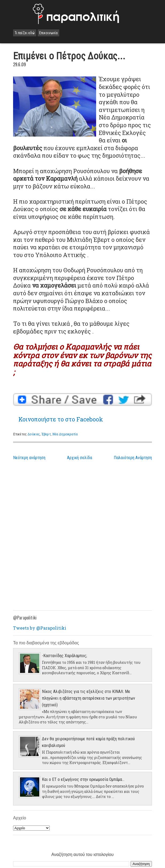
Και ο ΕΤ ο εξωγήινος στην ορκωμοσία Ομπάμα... (83, 779)
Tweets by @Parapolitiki (40, 628)
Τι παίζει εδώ (25, 33)
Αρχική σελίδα (80, 458)
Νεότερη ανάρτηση (29, 458)
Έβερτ (46, 434)
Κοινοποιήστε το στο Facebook (61, 419)
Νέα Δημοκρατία (65, 434)
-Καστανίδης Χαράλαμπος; (64, 656)
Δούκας (34, 434)
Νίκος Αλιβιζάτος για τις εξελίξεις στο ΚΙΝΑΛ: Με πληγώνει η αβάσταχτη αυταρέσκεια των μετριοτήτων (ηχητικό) (89, 698)
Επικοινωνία (48, 33)
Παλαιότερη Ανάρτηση (133, 458)
